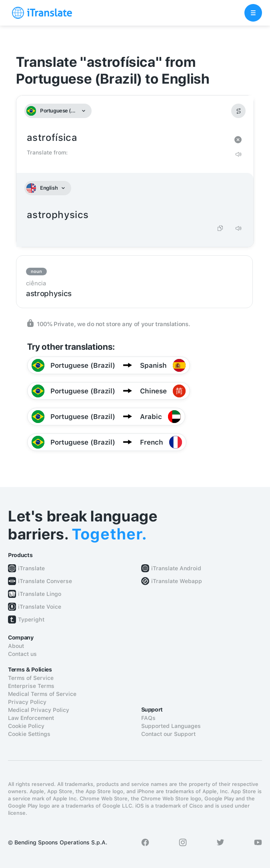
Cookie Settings (29, 734)
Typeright (31, 619)
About (16, 646)
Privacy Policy (27, 702)
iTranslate (31, 568)
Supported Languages (171, 726)
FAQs (148, 718)
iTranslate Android (176, 568)
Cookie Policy (26, 726)
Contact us (22, 654)
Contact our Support (168, 734)
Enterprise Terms (31, 686)
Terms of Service (31, 678)
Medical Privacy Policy (39, 710)
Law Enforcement (31, 718)
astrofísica (127, 138)
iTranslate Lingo (40, 594)
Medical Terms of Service (42, 694)
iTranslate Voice (40, 607)
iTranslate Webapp (177, 581)
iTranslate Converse (45, 581)
